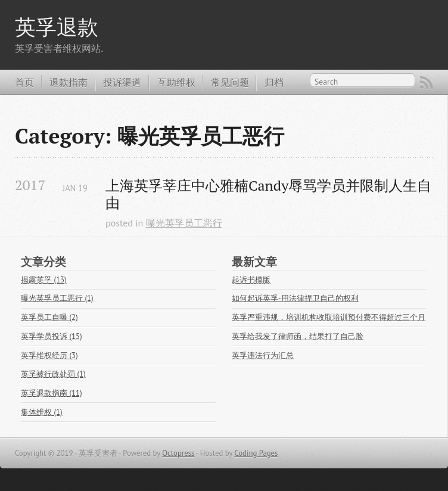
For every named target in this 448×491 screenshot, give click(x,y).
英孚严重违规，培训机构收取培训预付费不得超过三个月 (329, 317)
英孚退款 (57, 27)
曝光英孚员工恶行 (184, 223)
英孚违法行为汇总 (263, 355)
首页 (24, 82)
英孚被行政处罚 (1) (53, 374)
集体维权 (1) (42, 412)
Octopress (178, 453)
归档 (274, 82)
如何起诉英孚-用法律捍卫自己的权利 (295, 298)
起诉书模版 (251, 280)
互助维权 (176, 82)
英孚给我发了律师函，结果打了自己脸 (298, 336)
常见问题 (230, 82)
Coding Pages (256, 453)
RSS (427, 83)
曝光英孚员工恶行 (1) (57, 298)
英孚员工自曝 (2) (49, 317)
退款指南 (69, 82)
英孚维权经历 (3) (49, 355)
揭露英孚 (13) (44, 280)
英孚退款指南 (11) (52, 393)
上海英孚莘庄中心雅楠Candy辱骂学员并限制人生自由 (268, 194)
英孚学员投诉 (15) (52, 336)
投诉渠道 (122, 82)
